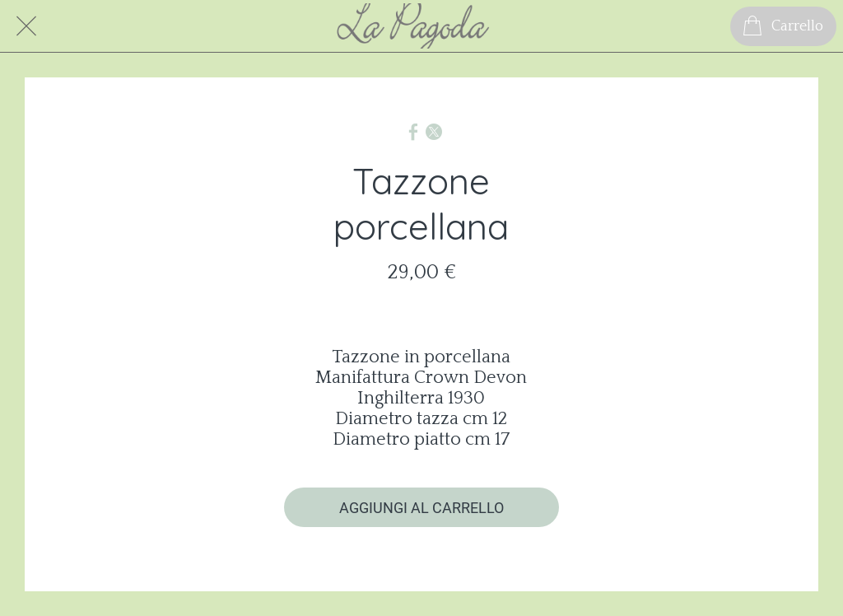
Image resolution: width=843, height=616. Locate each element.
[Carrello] (783, 26)
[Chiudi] (26, 26)
